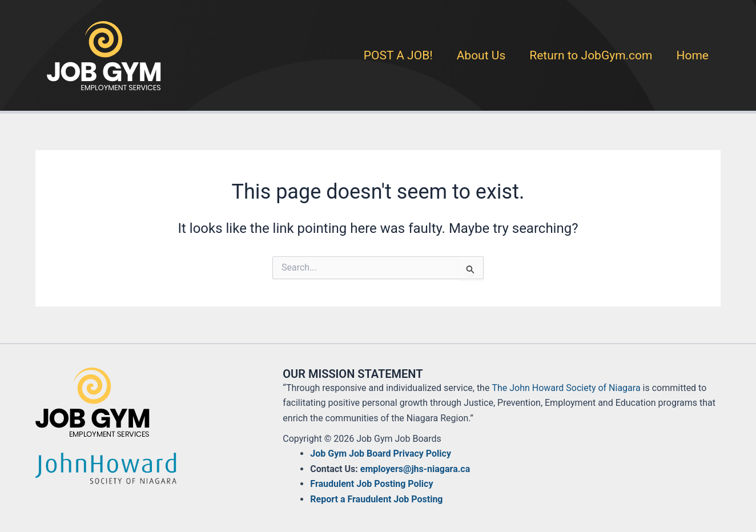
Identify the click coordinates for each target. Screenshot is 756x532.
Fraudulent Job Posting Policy (371, 484)
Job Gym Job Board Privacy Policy (381, 454)
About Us (481, 55)
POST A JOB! (398, 55)
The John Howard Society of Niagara (566, 388)
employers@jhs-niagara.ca (415, 469)
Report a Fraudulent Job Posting (376, 499)
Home (692, 55)
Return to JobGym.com (591, 55)
